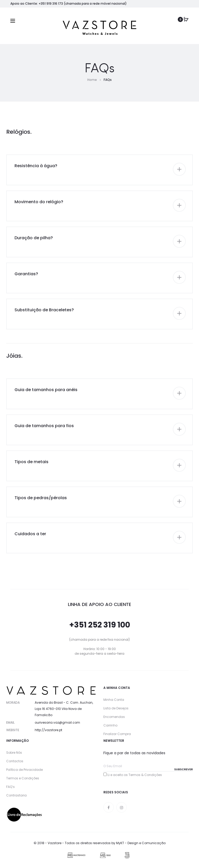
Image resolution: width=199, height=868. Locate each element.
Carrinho (110, 725)
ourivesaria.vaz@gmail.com (57, 722)
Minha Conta (114, 700)
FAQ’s (10, 787)
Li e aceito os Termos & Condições (135, 775)
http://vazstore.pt (48, 730)
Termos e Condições (23, 778)
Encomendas (114, 717)
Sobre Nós (14, 753)
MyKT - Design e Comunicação (141, 843)
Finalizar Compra (117, 734)
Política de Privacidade (24, 770)
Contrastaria (16, 795)
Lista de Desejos (116, 708)
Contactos (15, 761)
